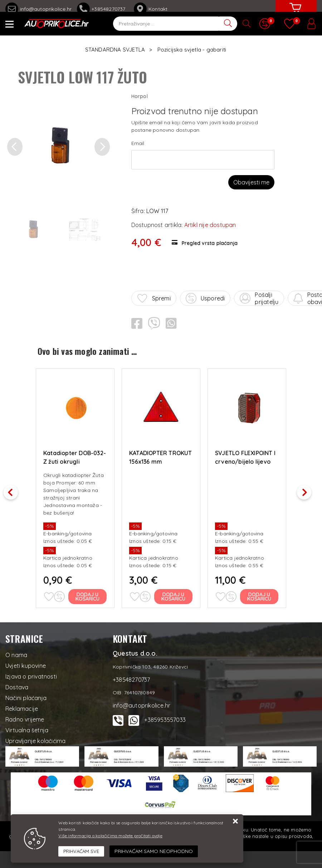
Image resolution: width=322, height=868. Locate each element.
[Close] (81, 852)
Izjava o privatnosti (31, 676)
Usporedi (205, 298)
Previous (14, 490)
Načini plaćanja (26, 697)
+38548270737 (103, 9)
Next (308, 490)
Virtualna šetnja (27, 729)
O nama (16, 654)
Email (138, 143)
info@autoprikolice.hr (38, 9)
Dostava (17, 686)
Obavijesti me (251, 182)
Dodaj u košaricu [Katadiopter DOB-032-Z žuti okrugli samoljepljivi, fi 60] (88, 596)
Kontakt (151, 9)
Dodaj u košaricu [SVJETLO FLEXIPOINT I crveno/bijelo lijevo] (260, 596)
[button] (15, 147)
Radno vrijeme (25, 719)
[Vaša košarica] (295, 13)
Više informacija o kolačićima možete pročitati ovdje (110, 836)
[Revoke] (154, 851)
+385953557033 (165, 719)
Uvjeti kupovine (26, 665)
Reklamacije (22, 708)
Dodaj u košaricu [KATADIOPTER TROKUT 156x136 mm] (174, 596)
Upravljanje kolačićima (35, 740)
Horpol (140, 96)
